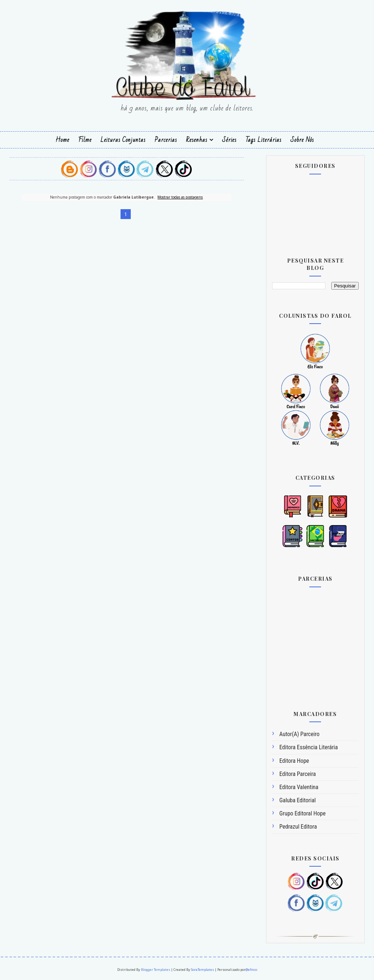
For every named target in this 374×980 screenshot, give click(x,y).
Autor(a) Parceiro (299, 734)
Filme (85, 140)
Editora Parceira (298, 774)
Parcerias (166, 140)
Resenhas (197, 140)
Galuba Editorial (298, 800)
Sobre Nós (302, 140)
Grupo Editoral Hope (303, 813)
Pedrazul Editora (298, 827)
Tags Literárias (264, 140)
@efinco (251, 970)
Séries (229, 140)
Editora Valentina (299, 787)
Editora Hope (294, 761)
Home (62, 140)
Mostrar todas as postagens (180, 197)
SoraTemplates (203, 970)
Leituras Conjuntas (123, 140)
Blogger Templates (156, 970)
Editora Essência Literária (309, 747)
